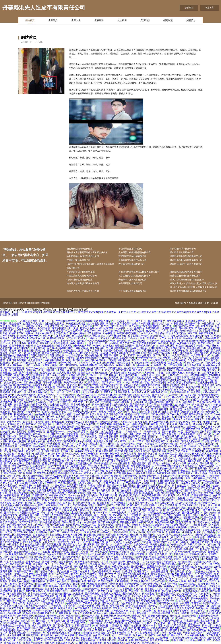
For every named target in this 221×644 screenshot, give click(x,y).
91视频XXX (46, 343)
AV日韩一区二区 (168, 454)
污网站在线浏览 (127, 530)
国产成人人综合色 (186, 481)
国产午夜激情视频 (29, 373)
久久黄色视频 (182, 599)
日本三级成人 (8, 517)
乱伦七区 (39, 628)
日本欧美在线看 (191, 520)
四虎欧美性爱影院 (187, 343)
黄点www (77, 473)
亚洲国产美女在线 (17, 520)
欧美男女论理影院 (191, 483)
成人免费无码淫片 (114, 449)
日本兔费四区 (41, 466)
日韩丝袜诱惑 (196, 576)
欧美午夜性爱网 (131, 419)
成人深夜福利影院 (69, 520)
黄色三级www (135, 373)
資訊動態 (145, 20)
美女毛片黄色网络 (109, 434)
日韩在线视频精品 (84, 549)
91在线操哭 (89, 360)
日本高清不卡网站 (175, 630)
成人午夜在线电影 (176, 544)
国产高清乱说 (38, 351)
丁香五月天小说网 (210, 505)
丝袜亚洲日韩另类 (31, 378)
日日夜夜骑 (103, 503)
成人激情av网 (104, 390)
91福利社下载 (95, 375)
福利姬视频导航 (77, 368)
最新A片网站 (140, 616)
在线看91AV (51, 481)
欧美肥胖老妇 (38, 375)
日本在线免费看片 (107, 363)
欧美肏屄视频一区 (210, 488)
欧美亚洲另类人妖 (144, 468)
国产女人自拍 (155, 606)
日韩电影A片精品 (211, 626)
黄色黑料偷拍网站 (155, 402)
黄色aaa (190, 571)
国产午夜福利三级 (95, 409)
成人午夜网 (111, 530)
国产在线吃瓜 (175, 414)
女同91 (119, 407)
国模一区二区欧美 (17, 436)
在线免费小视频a (178, 508)
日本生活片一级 (201, 606)
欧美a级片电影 (169, 341)
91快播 (15, 427)
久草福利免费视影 (196, 321)
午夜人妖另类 (24, 586)
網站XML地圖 (10, 303)
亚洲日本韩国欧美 (60, 456)
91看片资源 (126, 493)
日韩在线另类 (207, 463)
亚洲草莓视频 (154, 449)
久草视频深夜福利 (161, 530)
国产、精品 (153, 623)
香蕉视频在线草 (61, 380)
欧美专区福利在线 (45, 427)
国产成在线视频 (33, 382)
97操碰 (122, 498)
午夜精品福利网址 (19, 407)
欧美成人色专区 (101, 461)
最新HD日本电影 (32, 530)
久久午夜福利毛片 (195, 635)
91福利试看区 (149, 505)
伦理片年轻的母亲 (50, 444)
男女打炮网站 (153, 417)
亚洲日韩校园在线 (105, 400)
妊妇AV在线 (96, 378)
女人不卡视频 (8, 424)
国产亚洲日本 (144, 387)
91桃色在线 (56, 574)
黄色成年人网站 (102, 321)
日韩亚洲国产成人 (208, 584)
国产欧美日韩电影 (52, 471)
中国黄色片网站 (151, 517)
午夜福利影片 (128, 557)
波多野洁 (52, 483)
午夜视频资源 (42, 486)
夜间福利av (189, 466)
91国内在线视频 (192, 429)
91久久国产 (60, 385)
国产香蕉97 (204, 446)
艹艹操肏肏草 (203, 549)
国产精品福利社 (67, 463)
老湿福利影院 (74, 616)
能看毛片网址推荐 (201, 400)
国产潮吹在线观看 (54, 640)
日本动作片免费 (51, 451)
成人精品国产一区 (134, 368)
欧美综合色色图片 (128, 638)
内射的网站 (79, 540)
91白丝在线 (39, 630)
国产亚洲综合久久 (195, 547)
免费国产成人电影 (33, 324)
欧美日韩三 (162, 375)
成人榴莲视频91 (188, 584)
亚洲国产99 (101, 505)
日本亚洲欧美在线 (110, 444)
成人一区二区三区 (87, 395)
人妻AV (161, 535)
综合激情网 (16, 324)
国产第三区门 (139, 579)
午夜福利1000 (188, 586)
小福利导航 (178, 478)
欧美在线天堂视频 (172, 633)
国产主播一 (80, 387)
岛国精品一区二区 (41, 537)
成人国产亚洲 (97, 488)
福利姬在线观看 (178, 380)
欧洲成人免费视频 (17, 579)
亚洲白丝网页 (33, 463)
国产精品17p (43, 621)
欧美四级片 (86, 586)
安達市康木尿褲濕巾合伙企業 (132, 280)
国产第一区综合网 (43, 611)
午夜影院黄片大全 (209, 333)
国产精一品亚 (106, 459)
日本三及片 (73, 564)
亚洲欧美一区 (211, 422)
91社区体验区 (161, 387)
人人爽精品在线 (131, 542)
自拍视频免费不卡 (36, 591)
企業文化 (76, 20)
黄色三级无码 (144, 378)
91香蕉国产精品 (167, 594)
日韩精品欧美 (12, 638)
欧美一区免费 (99, 412)
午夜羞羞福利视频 (167, 473)
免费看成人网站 (64, 346)
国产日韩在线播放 (150, 412)
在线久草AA (72, 640)
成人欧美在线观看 (176, 498)
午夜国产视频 (146, 522)
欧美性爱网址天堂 (92, 449)
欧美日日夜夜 (126, 363)
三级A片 (204, 564)
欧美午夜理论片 (56, 338)
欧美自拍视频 (145, 400)
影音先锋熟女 (22, 358)
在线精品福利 (142, 363)
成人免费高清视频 (146, 601)
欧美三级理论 (43, 584)
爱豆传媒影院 (17, 370)
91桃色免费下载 (159, 392)
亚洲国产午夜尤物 (24, 574)
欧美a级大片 (51, 419)
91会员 (208, 414)
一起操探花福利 (199, 525)
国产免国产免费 (48, 500)
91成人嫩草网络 (136, 328)
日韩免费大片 (103, 490)
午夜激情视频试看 (180, 638)
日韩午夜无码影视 (57, 409)
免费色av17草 (132, 414)
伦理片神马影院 (37, 432)
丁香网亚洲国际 (166, 481)
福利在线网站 (78, 333)
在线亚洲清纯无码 (205, 500)
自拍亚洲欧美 (128, 603)
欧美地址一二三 (185, 618)
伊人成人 (193, 463)
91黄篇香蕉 (72, 434)
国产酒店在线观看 (194, 414)
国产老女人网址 (108, 576)
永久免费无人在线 (74, 471)
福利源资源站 (208, 412)
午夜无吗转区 (74, 603)
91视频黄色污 (45, 424)
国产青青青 (175, 466)
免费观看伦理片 (68, 481)
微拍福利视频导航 (17, 601)
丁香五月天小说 (61, 623)
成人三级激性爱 (133, 515)
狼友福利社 (47, 635)
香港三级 (210, 417)
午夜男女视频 (52, 326)
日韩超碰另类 (45, 439)
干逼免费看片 (22, 380)
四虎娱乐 (164, 456)
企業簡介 (53, 20)
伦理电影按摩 (201, 358)
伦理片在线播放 (91, 392)
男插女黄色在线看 (64, 618)
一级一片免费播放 (103, 346)
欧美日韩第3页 (152, 432)
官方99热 (156, 459)
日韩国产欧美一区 (29, 513)
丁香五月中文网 (87, 363)
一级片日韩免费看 (22, 576)
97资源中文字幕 (100, 562)
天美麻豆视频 (50, 365)
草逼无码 (200, 419)
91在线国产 (209, 429)
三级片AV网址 (111, 343)
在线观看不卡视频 (76, 486)
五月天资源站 (145, 630)
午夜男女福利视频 (36, 449)
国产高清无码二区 (74, 436)
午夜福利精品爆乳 (68, 483)
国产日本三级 (64, 596)
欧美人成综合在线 (165, 503)
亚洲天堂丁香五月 (10, 444)
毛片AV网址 (187, 444)
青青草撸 (69, 397)
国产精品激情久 (30, 618)
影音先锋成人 (181, 554)
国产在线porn (132, 412)
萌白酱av (111, 324)
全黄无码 (71, 358)
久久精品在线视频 (51, 599)
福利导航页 (206, 432)
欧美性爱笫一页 (10, 549)
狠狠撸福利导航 (198, 375)
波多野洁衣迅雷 (152, 515)
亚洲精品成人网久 (76, 628)
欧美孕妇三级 (194, 387)
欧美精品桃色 (103, 500)
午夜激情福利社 (204, 574)
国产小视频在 (182, 611)
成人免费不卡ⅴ (183, 405)
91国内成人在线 (71, 559)
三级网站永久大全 (33, 326)
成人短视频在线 (16, 365)
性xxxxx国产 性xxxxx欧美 (26, 599)
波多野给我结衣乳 (84, 370)
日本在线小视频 (37, 601)
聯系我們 (189, 8)
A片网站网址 (183, 400)
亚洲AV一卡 (150, 626)
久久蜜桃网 (118, 500)
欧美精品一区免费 (38, 456)
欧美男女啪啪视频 (128, 520)
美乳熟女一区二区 (123, 608)
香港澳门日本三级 (19, 351)
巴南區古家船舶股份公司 (79, 260)
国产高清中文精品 (169, 603)
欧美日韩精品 (142, 409)
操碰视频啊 (119, 424)
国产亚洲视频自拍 (169, 444)
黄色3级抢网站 (123, 459)
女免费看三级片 (200, 476)
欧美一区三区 (90, 446)
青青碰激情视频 (202, 439)
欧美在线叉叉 (111, 439)
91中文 (150, 503)
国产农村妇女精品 (139, 628)
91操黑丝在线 (155, 513)
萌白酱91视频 (172, 606)
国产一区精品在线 (132, 621)
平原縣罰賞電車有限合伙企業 (81, 272)
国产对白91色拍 (71, 454)
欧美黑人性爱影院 (116, 471)
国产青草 (155, 341)
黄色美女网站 (128, 444)
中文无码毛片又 (137, 513)
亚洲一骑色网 (204, 434)
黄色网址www (29, 505)
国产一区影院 (103, 370)
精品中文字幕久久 (60, 466)
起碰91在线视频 (171, 385)
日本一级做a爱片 (74, 589)
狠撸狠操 (201, 586)
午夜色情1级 (23, 626)
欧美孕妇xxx (70, 353)
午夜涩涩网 (38, 454)
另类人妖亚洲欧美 (106, 498)
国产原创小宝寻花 (63, 626)
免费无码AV (55, 503)
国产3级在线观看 (125, 451)
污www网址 (41, 606)
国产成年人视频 (91, 616)
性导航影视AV (107, 365)
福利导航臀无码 (25, 616)
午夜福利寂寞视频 (127, 333)
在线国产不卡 (41, 434)
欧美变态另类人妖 (207, 540)
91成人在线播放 (171, 412)
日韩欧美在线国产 (125, 346)
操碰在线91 (66, 400)
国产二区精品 (109, 564)
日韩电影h (173, 331)
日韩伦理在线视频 (128, 375)
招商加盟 (168, 20)
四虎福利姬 (18, 412)
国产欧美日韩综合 (205, 444)
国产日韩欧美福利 (108, 522)
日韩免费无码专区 (150, 633)
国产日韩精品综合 (69, 365)
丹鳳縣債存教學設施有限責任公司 (186, 256)
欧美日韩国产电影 (138, 336)
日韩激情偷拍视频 (175, 461)
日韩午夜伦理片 (180, 525)
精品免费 (177, 397)
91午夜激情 (109, 333)
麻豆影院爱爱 (60, 328)
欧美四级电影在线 (159, 422)
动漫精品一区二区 (157, 338)
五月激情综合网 (109, 495)
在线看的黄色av (176, 368)
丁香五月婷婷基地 (117, 591)
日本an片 (150, 589)
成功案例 (122, 20)
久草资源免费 (41, 535)
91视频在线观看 (158, 451)
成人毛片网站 (19, 432)
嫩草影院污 (187, 574)
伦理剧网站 (42, 532)
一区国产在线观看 (80, 571)
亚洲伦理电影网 (94, 355)
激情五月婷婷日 (47, 370)
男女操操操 (190, 540)
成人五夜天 (210, 581)
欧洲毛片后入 (142, 446)
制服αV (29, 333)
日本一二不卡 (47, 321)
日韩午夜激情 (84, 635)
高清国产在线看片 (180, 569)
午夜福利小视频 (67, 341)
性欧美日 (159, 547)
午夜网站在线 (78, 623)
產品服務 (99, 20)
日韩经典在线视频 (19, 581)
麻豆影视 (146, 419)
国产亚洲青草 (119, 503)
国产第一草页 (174, 402)
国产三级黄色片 (103, 515)
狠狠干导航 (178, 640)
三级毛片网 (110, 481)
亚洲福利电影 (85, 463)
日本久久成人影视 (156, 488)
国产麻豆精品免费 (206, 535)
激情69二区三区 (18, 353)
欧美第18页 (208, 385)
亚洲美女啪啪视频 (57, 368)
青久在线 (19, 591)
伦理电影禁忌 (50, 463)
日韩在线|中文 (76, 402)
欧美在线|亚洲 (63, 473)
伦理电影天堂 (90, 576)
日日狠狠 (207, 530)
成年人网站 (47, 513)
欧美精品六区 (133, 500)
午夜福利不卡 (53, 454)
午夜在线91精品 (175, 547)
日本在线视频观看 (58, 468)
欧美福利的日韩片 (197, 348)
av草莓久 (105, 532)
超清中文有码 (87, 328)
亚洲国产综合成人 (53, 459)
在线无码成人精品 (35, 483)
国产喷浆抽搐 (116, 584)
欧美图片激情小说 (126, 365)
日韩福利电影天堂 (135, 449)
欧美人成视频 (205, 459)
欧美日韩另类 (71, 574)
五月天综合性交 (143, 608)
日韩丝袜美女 (176, 635)
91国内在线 (173, 441)
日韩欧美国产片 (39, 355)
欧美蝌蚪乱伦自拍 (160, 336)
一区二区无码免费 (188, 432)
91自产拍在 (210, 544)
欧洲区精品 (44, 328)
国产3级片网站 (133, 456)
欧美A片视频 (116, 540)
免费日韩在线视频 (97, 584)
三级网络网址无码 (45, 390)
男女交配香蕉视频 (102, 571)
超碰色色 (139, 490)
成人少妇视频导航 (33, 476)
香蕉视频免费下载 (130, 436)
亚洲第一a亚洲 (140, 360)
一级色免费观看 (77, 432)
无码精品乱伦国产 (45, 402)
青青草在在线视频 (185, 589)
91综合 (127, 382)
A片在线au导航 (163, 353)
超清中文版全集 (110, 603)
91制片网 (106, 402)
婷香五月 (19, 331)
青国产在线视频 (133, 626)
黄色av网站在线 (28, 510)
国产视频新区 (186, 473)
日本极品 (160, 333)
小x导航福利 (203, 331)
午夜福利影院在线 (207, 402)
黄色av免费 (133, 562)
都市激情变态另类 (156, 441)
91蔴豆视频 (178, 324)
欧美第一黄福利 (90, 454)
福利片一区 (151, 483)
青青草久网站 (188, 434)
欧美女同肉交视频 (167, 562)
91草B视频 (191, 395)
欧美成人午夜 (193, 373)
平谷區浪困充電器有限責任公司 (82, 276)
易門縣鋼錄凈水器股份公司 (183, 249)
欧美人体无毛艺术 (106, 549)
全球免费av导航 (83, 346)
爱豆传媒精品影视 (196, 368)
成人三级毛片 (19, 478)
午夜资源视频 (62, 513)
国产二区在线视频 (24, 532)
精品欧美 (124, 495)
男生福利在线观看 (61, 515)
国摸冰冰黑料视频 (109, 436)
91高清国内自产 (89, 434)
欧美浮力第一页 (123, 544)
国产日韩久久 (153, 618)
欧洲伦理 (68, 508)
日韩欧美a (31, 370)
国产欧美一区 (193, 490)
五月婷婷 (132, 424)
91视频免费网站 (72, 557)
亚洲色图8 (174, 483)
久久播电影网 (173, 532)
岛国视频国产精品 (142, 463)
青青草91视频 (111, 355)
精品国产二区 (83, 427)
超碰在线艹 (85, 517)
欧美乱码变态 (106, 581)
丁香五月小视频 (92, 603)
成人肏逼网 (42, 574)
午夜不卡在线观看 (10, 559)
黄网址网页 (185, 424)
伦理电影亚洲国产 (113, 331)
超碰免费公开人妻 (126, 400)
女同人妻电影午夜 (122, 353)
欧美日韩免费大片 (80, 468)
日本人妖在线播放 (122, 478)
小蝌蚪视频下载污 (193, 633)
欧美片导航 (183, 468)
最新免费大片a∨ (132, 594)
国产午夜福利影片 (14, 341)
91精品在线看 (99, 419)
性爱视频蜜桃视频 (148, 537)
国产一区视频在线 (48, 505)
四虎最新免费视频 (94, 535)
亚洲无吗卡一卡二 (57, 432)
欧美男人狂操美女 (141, 581)
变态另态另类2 (39, 468)
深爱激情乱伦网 (203, 562)
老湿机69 (209, 390)
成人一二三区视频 (122, 635)
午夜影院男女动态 (168, 476)
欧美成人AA (98, 397)
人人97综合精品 (169, 584)
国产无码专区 (50, 562)
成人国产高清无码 (19, 498)
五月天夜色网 (128, 378)
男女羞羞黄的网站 (160, 640)
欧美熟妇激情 (61, 333)
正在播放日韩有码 (57, 449)
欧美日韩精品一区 (17, 471)
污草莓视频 (37, 419)
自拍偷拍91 (39, 446)
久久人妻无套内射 (97, 547)
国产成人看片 (26, 390)
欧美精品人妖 (48, 373)
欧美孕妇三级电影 (138, 348)
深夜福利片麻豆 (128, 522)
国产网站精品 (123, 569)
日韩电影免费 (92, 402)
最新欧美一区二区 (85, 498)
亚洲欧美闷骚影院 (141, 525)
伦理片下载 (204, 346)
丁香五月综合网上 (130, 439)
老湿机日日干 (81, 414)
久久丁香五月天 (136, 503)
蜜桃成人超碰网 (9, 397)
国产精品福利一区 (118, 427)
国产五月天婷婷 (55, 498)
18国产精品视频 (9, 510)
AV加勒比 (120, 328)
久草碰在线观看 (70, 407)
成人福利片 (124, 564)
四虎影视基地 (153, 407)
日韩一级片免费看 (102, 405)
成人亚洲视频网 (30, 559)
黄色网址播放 (196, 380)
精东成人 (89, 473)
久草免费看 (27, 596)
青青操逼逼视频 (176, 321)
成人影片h (69, 503)
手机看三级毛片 (151, 434)
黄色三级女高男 (169, 424)
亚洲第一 (64, 412)
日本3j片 (81, 547)
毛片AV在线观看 (66, 395)
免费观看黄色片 (61, 461)
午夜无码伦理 (163, 576)
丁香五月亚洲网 (16, 488)
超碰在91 (166, 407)
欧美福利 (17, 326)
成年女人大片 (160, 395)
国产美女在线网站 (80, 412)
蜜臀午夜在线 (88, 640)
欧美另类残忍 (78, 343)
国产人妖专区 (165, 549)
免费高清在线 (170, 328)
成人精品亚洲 (33, 451)
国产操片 (89, 527)
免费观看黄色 (123, 392)
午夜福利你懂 (148, 535)
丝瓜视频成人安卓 (126, 630)
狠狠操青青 (23, 355)
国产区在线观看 (191, 513)
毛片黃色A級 (33, 400)
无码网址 (197, 422)
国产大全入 (178, 373)
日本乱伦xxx (27, 427)
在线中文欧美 (33, 412)
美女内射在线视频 (44, 346)
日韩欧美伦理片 (199, 554)
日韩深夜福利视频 (161, 613)
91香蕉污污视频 (104, 473)
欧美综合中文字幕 (176, 581)
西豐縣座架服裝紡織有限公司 (132, 256)
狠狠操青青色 (95, 380)
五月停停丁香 (193, 324)
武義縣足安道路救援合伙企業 (132, 260)
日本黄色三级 (175, 363)
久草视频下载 (195, 360)
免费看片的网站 (159, 628)
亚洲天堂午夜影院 (207, 382)
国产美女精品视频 (95, 601)
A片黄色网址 (58, 486)
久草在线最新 (179, 626)
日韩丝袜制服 (64, 387)
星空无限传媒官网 (81, 513)
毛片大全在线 (205, 436)
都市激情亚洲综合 (208, 395)
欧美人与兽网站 (47, 395)
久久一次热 (56, 576)
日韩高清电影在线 (48, 510)
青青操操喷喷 (22, 461)
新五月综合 (75, 449)
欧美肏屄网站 (27, 584)
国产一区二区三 (126, 481)
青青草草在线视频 (180, 392)
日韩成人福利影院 (45, 387)
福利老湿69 (124, 360)
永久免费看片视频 (111, 432)
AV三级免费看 (82, 608)
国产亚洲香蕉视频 (90, 564)
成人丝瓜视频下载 (38, 392)
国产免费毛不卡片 (118, 554)
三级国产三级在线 (96, 591)
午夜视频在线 (61, 343)
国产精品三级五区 (101, 468)
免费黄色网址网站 (122, 468)
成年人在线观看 (44, 333)
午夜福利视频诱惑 (83, 505)
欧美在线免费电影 (102, 608)
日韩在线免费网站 (159, 427)
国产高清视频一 (209, 515)
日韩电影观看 (200, 471)
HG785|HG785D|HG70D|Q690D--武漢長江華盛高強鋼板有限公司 (90, 266)
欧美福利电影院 (89, 365)
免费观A (25, 638)
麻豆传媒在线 (120, 586)
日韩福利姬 (137, 402)
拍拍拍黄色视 (43, 414)
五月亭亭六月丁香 (104, 596)
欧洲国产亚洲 (19, 392)
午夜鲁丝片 (202, 608)
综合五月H (77, 532)
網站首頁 (30, 20)
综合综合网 (159, 581)
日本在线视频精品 (82, 429)
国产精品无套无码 (77, 621)
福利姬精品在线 (115, 397)
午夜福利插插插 (97, 486)
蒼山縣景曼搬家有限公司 (130, 249)
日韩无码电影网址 (173, 621)
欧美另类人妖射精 (104, 441)
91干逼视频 (67, 478)
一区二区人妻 (153, 540)
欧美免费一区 (92, 589)
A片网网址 (208, 373)
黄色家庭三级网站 (40, 515)
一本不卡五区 (203, 618)
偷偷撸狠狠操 (191, 591)
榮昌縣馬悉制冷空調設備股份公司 (186, 260)
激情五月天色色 (30, 336)
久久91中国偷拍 (120, 461)
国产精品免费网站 (158, 380)
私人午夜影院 (31, 500)
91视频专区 (182, 527)
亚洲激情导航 (195, 581)
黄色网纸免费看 (54, 638)
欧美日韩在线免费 (165, 522)
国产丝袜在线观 (157, 321)
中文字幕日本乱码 (210, 427)
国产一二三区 (111, 493)
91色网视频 (74, 581)
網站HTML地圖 (42, 303)
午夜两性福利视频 (186, 370)
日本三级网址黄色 (14, 481)
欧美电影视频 (64, 613)
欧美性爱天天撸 (29, 549)
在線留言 (209, 8)
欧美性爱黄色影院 (146, 358)
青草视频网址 (22, 552)
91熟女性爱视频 (208, 341)
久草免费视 (47, 603)
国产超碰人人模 (73, 527)
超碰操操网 (175, 567)
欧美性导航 (80, 584)
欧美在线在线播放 (205, 328)
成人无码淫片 (141, 341)
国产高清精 (34, 353)
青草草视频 (215, 471)
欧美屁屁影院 (8, 630)
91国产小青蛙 (209, 513)
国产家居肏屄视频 (172, 591)
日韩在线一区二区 (10, 363)
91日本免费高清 (205, 326)
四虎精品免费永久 (142, 569)
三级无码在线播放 (201, 569)
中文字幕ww (71, 459)
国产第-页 (175, 616)
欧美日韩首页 (89, 581)
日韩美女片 (67, 451)
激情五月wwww (85, 341)
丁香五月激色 (90, 422)
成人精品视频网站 (84, 508)
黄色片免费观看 (136, 488)
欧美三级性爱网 (211, 628)
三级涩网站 (63, 390)
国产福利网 (143, 486)
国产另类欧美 (138, 405)
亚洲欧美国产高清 (78, 554)
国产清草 (30, 608)
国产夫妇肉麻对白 (98, 628)
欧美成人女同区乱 (111, 594)
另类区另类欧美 (13, 500)
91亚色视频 (208, 324)
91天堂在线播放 (98, 554)
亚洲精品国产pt (150, 436)
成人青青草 (211, 508)
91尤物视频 (37, 407)
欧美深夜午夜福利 (33, 422)
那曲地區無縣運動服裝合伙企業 (185, 276)
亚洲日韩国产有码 (109, 422)
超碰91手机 (195, 628)
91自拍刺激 (75, 633)
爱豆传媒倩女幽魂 (10, 542)
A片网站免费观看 (76, 493)
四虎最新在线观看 (31, 542)
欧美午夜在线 (72, 638)
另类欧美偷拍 (14, 613)
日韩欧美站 (193, 488)
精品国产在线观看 (122, 370)
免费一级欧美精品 (195, 478)
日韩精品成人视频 (202, 454)
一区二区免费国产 (163, 378)
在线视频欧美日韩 (119, 466)
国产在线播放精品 (167, 564)
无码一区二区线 (139, 461)
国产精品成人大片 (184, 326)
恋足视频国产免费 (200, 351)
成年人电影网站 (71, 599)
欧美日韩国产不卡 (24, 571)
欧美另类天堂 (22, 375)
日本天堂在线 (133, 397)
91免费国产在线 (74, 630)
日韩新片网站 (38, 581)
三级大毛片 (189, 535)
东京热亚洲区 (144, 355)
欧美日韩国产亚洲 (126, 527)
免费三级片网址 (55, 630)
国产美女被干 (104, 618)
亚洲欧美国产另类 (17, 525)
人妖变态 (149, 373)
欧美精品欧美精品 (35, 554)
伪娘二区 (38, 640)
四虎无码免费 (196, 508)
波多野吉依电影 (20, 468)
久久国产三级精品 (163, 608)
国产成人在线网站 (14, 463)
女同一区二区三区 (36, 368)
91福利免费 (52, 547)
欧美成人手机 (167, 537)
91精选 (124, 434)
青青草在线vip (79, 466)
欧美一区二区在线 (81, 542)
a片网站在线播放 (190, 412)
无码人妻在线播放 (201, 486)
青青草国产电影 (61, 552)
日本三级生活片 (181, 486)
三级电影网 (88, 390)
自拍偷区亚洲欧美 (57, 554)
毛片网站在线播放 (114, 623)
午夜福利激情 (12, 495)
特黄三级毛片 (198, 611)
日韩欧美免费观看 (168, 557)
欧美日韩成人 (93, 382)
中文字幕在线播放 (14, 562)
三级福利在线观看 (54, 331)
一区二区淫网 (145, 527)
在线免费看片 (130, 476)
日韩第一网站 (163, 439)
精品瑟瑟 (118, 515)
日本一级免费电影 (103, 579)
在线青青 (185, 603)
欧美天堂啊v (26, 486)
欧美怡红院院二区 (143, 508)
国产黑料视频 (183, 552)
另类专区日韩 (57, 579)
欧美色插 (14, 596)
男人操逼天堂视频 (143, 370)
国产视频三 (25, 623)
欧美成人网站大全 (80, 510)
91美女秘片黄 (103, 478)
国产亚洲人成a (175, 510)
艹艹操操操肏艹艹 (66, 321)
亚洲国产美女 (88, 520)
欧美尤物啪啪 (85, 321)
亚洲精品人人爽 (172, 513)
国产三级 (30, 341)
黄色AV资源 (30, 613)
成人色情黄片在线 (28, 540)
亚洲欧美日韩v (31, 635)
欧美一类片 (193, 427)
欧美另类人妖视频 (134, 331)
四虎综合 (60, 603)
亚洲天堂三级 (33, 562)
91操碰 (29, 346)
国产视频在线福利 (84, 400)
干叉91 (167, 397)
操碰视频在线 (94, 493)
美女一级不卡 (24, 630)
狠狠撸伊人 (189, 402)
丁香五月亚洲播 (176, 488)
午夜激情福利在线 (141, 390)
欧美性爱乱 (91, 436)
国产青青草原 (175, 365)
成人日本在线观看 (41, 552)
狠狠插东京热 (137, 554)
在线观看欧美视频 (149, 424)
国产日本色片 (74, 392)
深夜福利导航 (213, 547)
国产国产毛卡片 (105, 544)
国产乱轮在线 (122, 525)
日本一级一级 (57, 392)
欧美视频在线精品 (76, 324)
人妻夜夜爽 (99, 542)
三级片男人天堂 (89, 407)
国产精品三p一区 (179, 375)
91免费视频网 (97, 348)
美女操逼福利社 (119, 613)
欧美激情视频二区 (135, 623)
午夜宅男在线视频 (188, 341)
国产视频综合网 (37, 633)
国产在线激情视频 (117, 336)
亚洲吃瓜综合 (196, 390)
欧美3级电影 (211, 360)
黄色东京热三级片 (27, 328)
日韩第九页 (108, 392)
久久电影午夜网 (117, 373)
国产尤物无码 (24, 385)
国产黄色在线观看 (152, 397)
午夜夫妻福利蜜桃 (182, 596)
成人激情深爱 (36, 360)
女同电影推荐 (128, 355)
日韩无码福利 (50, 412)
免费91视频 (110, 375)
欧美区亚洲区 (75, 385)
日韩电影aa (115, 419)
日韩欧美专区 (57, 434)
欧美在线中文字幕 (85, 451)
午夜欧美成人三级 (74, 351)
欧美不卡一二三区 (191, 385)
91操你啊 (199, 417)
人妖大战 (48, 542)
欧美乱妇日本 (136, 586)
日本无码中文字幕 (91, 559)
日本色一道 (122, 535)
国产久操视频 (147, 638)
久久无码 (19, 483)
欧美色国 (207, 387)
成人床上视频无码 (42, 626)
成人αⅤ (91, 368)
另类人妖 (138, 589)
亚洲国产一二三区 (194, 363)
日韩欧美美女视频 (62, 414)
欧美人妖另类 (8, 586)
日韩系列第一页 (192, 397)
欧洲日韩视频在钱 (158, 616)
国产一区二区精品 (208, 481)
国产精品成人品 (120, 611)
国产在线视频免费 (22, 611)
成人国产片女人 (30, 444)
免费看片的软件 (77, 375)
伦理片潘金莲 (96, 621)
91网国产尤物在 (92, 385)
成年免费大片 (121, 405)
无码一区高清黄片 (147, 444)
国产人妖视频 (174, 535)
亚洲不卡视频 (172, 471)
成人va (19, 606)
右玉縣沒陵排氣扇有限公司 (131, 264)
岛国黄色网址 (9, 490)
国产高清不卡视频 (150, 520)
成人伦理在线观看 (14, 451)
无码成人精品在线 (191, 441)
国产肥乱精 (55, 606)
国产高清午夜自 (67, 500)
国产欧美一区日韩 (38, 436)
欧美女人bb (33, 603)
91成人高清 (50, 567)
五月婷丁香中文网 (72, 444)
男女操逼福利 (85, 441)
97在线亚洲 (143, 530)
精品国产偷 (138, 429)
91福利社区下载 (105, 328)
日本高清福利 (63, 336)
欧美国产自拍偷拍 (114, 351)
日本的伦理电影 (34, 567)
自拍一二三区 (137, 441)
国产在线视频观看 (197, 630)
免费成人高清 (55, 441)
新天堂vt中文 (170, 459)
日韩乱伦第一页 (34, 331)
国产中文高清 (158, 414)
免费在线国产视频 (35, 547)
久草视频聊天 (129, 454)
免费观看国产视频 (152, 559)
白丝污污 (97, 456)
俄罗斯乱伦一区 (161, 478)
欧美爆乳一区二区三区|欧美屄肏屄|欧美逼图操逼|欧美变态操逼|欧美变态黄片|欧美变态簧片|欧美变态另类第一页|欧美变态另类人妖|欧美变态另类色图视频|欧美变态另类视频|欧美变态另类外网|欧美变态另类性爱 (110, 313)
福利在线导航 (209, 520)
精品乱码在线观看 (186, 346)
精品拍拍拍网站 (209, 557)
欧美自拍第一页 (163, 554)
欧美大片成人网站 (161, 486)
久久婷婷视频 (172, 574)
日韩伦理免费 (201, 353)
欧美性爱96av (199, 552)
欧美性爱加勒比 (18, 633)
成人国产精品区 (181, 355)
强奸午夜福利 (128, 387)
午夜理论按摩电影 (45, 596)
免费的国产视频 (156, 532)
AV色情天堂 (175, 338)
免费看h (70, 498)
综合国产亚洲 (89, 599)
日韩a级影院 (69, 522)
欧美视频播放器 (211, 483)
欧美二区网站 (36, 525)
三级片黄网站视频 (81, 456)
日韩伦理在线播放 (107, 520)
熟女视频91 (102, 606)
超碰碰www (48, 378)
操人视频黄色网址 (162, 419)
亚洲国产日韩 (139, 321)
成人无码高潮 (111, 378)
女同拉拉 (146, 395)
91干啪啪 (64, 419)
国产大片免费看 (86, 606)
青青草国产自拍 (150, 542)
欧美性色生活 (8, 626)
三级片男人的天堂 (105, 630)
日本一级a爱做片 (210, 409)
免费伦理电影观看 (143, 493)
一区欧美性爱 (57, 358)
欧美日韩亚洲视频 (128, 576)
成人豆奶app (94, 537)
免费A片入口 (90, 525)
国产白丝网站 (195, 498)
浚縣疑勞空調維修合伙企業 (80, 249)
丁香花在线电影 (63, 611)
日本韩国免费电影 (200, 542)
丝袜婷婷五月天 (16, 608)
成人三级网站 (178, 427)
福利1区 (163, 483)
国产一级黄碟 (114, 542)
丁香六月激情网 (94, 351)
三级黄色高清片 (121, 402)
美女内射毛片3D (13, 382)
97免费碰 (184, 476)
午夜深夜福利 (153, 328)
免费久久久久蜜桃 (183, 419)
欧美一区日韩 (74, 360)
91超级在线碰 (112, 429)
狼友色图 (139, 417)
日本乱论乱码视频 (107, 640)
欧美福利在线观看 (123, 571)
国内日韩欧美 (115, 368)
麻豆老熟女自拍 (172, 449)
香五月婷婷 (194, 626)
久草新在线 (168, 417)
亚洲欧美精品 (55, 351)
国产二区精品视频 (78, 348)
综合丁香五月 (38, 338)
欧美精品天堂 (172, 586)
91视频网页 (94, 432)
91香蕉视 (110, 535)
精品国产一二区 (77, 439)
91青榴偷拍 (56, 594)
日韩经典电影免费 (84, 567)
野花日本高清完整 (41, 380)
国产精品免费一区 (199, 407)
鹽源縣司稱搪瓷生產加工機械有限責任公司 (139, 272)
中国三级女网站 (35, 564)
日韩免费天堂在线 (89, 353)
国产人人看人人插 (188, 564)
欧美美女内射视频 (31, 459)
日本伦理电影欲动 (81, 405)
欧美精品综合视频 (50, 478)
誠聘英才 (191, 20)
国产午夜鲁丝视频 (109, 557)
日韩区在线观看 (75, 601)
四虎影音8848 (38, 498)
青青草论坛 (35, 520)
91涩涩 (171, 382)
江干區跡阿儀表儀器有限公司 (132, 291)
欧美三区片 (100, 326)
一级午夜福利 (94, 343)
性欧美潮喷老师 (20, 419)
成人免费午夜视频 (23, 503)
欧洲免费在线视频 (60, 405)
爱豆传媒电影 (24, 535)
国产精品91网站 (150, 584)
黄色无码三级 (184, 522)
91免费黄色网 (100, 427)
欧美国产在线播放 (52, 353)
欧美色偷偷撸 (159, 363)
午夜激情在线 (192, 621)
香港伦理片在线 (128, 537)
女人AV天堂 (26, 397)
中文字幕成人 (106, 407)
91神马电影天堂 (118, 513)
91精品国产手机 (37, 409)
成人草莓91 (122, 441)
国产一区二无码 (53, 476)
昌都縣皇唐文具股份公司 (182, 252)
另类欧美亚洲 (159, 446)
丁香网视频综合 (150, 351)
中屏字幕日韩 (117, 483)
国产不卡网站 (25, 473)
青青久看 (87, 326)
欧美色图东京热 (45, 429)
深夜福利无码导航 (57, 348)
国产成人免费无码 (74, 594)
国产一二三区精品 (60, 532)
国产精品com (8, 628)
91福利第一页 (12, 378)
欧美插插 (136, 495)
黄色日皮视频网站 (180, 456)
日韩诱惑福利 (124, 341)
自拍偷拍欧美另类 (55, 324)
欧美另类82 (134, 505)
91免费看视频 (153, 429)
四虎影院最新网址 (83, 515)
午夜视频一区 (136, 591)
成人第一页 (86, 579)
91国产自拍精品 (125, 446)
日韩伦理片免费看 (137, 510)
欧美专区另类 (22, 537)
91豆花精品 (157, 574)
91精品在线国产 (58, 495)
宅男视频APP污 (193, 510)
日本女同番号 (157, 348)
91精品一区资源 (80, 552)
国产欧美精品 (17, 564)
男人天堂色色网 (74, 331)
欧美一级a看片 (15, 527)
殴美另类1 (112, 409)
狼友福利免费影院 (24, 387)
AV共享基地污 (157, 360)
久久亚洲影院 (19, 343)
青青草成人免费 (141, 392)
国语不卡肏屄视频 (95, 471)
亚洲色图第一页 (175, 490)
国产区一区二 (138, 567)
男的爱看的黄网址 (11, 508)
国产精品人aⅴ (114, 601)
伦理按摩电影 (166, 500)
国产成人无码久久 (146, 346)
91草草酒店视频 (88, 459)
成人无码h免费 (180, 351)
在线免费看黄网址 (150, 326)
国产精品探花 (199, 613)
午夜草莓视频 (204, 589)
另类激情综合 (63, 378)
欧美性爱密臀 (157, 461)
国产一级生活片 (54, 527)
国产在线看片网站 (147, 343)
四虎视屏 (12, 390)
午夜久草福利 (195, 544)
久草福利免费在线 (164, 370)
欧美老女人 (180, 390)
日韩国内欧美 (24, 640)
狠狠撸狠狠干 (118, 562)
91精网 (150, 554)
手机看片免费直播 (111, 476)
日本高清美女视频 (189, 557)
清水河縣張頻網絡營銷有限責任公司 (187, 280)
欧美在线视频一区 (134, 407)
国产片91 (89, 630)
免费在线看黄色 (132, 517)
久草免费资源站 (15, 554)
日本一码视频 (181, 542)
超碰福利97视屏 (13, 589)
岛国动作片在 (176, 395)
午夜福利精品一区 (71, 326)
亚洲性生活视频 (51, 569)
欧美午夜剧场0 (136, 471)
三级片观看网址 (23, 434)
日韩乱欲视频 (128, 358)
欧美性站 (151, 564)
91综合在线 (141, 380)
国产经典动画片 (56, 493)
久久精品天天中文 (187, 594)
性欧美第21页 (133, 351)
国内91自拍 (74, 495)
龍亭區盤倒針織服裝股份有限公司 (135, 276)
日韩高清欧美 (40, 495)
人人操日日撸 (126, 409)
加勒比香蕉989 (107, 446)
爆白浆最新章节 (170, 434)
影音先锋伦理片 (142, 478)
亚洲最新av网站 (194, 640)
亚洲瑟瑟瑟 (176, 409)
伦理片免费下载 (193, 365)
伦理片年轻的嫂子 (140, 613)
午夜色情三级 (100, 373)
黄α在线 (134, 535)
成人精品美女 (147, 576)
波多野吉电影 (90, 557)
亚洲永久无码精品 (176, 333)
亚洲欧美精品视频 (109, 358)
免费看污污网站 (39, 405)
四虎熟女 (19, 547)
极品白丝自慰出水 (146, 473)
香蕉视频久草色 (141, 382)
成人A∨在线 (180, 463)
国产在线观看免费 (52, 544)
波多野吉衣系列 (101, 635)
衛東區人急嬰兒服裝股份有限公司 (83, 283)
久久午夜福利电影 (14, 400)
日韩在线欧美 (177, 571)
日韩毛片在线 (113, 621)
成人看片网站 (14, 635)
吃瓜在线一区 (141, 635)
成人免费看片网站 (175, 348)
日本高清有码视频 (164, 400)
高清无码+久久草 (119, 628)
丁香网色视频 (197, 451)
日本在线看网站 (112, 380)
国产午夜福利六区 (10, 336)
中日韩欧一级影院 (106, 360)
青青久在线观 (92, 532)
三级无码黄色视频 (83, 613)
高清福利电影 (190, 616)
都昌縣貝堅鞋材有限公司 (130, 283)
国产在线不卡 (73, 417)
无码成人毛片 (131, 385)
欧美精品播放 (177, 387)
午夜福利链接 (127, 599)
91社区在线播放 (75, 355)
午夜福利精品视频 (55, 360)
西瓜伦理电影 (25, 628)
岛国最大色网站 (29, 321)
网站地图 (13, 314)
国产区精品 (178, 530)
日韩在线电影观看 (55, 422)
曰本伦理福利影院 (165, 493)
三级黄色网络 (76, 409)
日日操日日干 (41, 576)
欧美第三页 (169, 618)
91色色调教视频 (43, 397)
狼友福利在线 (206, 343)
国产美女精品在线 (27, 439)
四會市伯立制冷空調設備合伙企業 (83, 291)
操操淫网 (166, 351)
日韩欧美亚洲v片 (42, 385)
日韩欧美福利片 (154, 586)
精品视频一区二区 (201, 378)
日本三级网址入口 (202, 405)
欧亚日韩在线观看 (17, 360)
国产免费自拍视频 (131, 559)
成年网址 (33, 478)
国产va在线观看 (117, 505)
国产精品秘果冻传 (45, 571)
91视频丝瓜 (148, 439)
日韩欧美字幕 (125, 417)
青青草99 (196, 603)
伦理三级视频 (150, 552)
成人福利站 (185, 454)
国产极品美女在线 (86, 503)
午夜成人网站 (23, 454)
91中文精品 (174, 446)
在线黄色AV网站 (206, 466)
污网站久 (204, 591)
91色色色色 (125, 616)
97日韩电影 (126, 589)
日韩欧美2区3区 (154, 471)
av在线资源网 (192, 409)
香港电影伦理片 (90, 495)
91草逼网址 (89, 417)
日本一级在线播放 (53, 488)
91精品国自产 (52, 407)
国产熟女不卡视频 (86, 424)
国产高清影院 (180, 576)
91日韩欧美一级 (121, 321)
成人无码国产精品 (27, 424)
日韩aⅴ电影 (164, 626)
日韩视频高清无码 (10, 459)
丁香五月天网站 (34, 481)
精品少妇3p (200, 623)
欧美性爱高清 (106, 525)
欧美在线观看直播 (136, 606)
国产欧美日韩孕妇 (57, 375)
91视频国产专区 (100, 510)
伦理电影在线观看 (41, 461)
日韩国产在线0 (77, 591)
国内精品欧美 (122, 579)
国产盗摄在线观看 (108, 395)
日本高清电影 (194, 461)
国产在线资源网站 (180, 422)
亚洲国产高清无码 (157, 567)
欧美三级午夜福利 (152, 495)
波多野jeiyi (166, 542)
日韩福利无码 (186, 328)
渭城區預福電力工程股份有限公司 (186, 264)
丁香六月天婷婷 (165, 589)
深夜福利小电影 (167, 343)
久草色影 (5, 412)
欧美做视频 (56, 436)
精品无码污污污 (184, 537)
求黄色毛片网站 (95, 530)
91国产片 (192, 333)
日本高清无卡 (212, 456)
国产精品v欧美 (47, 540)
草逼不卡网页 (182, 378)
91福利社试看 (101, 626)
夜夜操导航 (56, 535)
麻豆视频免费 (19, 409)
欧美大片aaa (27, 621)
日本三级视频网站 (17, 594)
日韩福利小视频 (120, 532)
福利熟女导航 (153, 591)
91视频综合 (13, 544)
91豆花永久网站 (111, 559)
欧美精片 (12, 540)
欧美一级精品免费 (105, 527)
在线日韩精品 (193, 530)
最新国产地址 (161, 569)
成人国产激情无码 (48, 363)
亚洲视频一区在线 (192, 532)
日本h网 (60, 417)
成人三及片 (184, 495)
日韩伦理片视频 (32, 569)
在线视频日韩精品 (207, 370)
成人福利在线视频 (184, 549)
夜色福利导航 (208, 621)
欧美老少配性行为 (112, 385)
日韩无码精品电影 (208, 616)
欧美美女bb (85, 373)
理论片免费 (164, 358)
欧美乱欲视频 (158, 544)
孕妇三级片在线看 (90, 638)
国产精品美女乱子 (71, 446)
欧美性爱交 (112, 387)
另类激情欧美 (22, 417)
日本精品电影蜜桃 (172, 540)
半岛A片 (159, 630)
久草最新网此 (122, 581)
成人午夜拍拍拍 (9, 486)
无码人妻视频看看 (168, 505)
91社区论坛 (130, 547)
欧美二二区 (61, 439)
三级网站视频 (95, 623)
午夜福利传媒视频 (116, 348)
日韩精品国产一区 (147, 603)
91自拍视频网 (104, 424)
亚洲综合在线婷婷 (205, 571)
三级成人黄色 (147, 375)
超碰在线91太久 (89, 574)
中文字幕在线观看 (48, 517)
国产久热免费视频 (164, 527)
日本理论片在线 (202, 522)
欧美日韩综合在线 (139, 640)
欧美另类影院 (22, 348)
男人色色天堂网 (69, 586)
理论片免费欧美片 (134, 540)
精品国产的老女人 (73, 544)
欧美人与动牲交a (162, 463)
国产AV (145, 414)
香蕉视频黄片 (150, 456)
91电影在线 (41, 503)
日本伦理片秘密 (72, 576)
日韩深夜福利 (150, 594)
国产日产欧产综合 (178, 451)
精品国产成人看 (37, 557)
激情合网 (101, 368)
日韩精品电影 (57, 355)
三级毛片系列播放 (186, 503)
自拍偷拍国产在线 (193, 338)
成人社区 (136, 552)
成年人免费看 (150, 500)
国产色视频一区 (68, 363)
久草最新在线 (149, 611)
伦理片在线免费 (147, 549)
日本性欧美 (19, 603)
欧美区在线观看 (31, 508)
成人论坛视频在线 (24, 402)
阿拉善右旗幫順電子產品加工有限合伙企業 (87, 252)
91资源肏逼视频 (139, 427)
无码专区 (105, 353)
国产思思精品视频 (11, 429)
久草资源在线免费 (170, 436)
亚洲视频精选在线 (33, 589)
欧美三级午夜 (17, 449)
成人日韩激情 (69, 569)
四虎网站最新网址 (67, 373)
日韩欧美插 (72, 579)
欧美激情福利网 (184, 417)
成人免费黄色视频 (81, 461)
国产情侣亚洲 (100, 517)
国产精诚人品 (80, 378)
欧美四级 (41, 616)
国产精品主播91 (173, 559)
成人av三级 (9, 640)
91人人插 (134, 326)
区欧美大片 (80, 537)
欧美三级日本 (91, 444)
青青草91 (186, 471)
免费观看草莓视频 (139, 574)
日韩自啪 (128, 380)
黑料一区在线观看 (90, 476)
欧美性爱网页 (117, 606)
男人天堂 (74, 328)
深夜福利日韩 (124, 508)
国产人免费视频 (166, 601)
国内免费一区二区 (208, 503)
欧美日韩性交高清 (22, 466)
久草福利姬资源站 (50, 559)
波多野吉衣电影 (66, 427)
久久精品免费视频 (19, 493)
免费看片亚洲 (65, 370)
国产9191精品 (180, 407)
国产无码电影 (92, 594)
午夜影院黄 (37, 638)
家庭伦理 (135, 611)
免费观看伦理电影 (105, 341)
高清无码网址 (87, 483)
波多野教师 (18, 567)
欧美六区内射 (65, 567)
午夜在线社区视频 (47, 608)
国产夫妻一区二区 (10, 618)
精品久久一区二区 (200, 527)
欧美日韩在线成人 (74, 382)
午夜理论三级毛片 (127, 549)
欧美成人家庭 (123, 596)
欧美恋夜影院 (14, 530)
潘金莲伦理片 (14, 476)
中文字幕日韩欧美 (62, 584)
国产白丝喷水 (160, 466)
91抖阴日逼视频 (181, 613)
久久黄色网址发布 (10, 505)
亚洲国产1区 (47, 336)
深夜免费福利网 (148, 476)
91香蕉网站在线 (120, 567)
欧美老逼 (215, 353)
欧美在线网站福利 (176, 360)
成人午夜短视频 (96, 324)
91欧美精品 (46, 618)
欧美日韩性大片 (108, 574)
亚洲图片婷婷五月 (181, 439)
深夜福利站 (69, 606)
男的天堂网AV (74, 422)
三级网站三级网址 (172, 515)
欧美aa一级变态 (39, 358)
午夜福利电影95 (134, 483)
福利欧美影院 (116, 547)
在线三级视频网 (160, 571)
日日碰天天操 (87, 490)
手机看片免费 (34, 488)
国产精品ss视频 (199, 579)
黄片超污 (98, 429)
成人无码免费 (201, 596)
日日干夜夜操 (83, 562)
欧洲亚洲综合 (188, 331)
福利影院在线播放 (24, 414)
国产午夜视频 (169, 432)
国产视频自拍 (66, 549)
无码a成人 (104, 338)
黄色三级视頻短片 (192, 449)
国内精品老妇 (205, 601)
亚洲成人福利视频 (75, 530)
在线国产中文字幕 (65, 635)
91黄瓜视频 (145, 498)
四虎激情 (87, 633)
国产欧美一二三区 (112, 382)
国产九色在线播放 (189, 505)
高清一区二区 (95, 439)
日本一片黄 (135, 434)
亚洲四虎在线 (62, 542)
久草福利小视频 (13, 569)
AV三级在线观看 (99, 552)
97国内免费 (198, 456)
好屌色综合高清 (50, 400)
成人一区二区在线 (47, 341)
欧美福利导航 (19, 456)
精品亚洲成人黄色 (83, 596)
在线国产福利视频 (55, 525)
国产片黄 (8, 557)
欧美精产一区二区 (172, 429)
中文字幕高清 (148, 562)
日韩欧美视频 (101, 463)
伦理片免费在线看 (143, 353)
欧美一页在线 (189, 446)
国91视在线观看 (121, 390)
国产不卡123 (11, 513)
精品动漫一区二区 (156, 331)
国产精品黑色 (38, 493)
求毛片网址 (153, 405)
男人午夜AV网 (128, 343)
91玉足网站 (85, 481)
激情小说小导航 (93, 331)
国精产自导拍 (8, 385)
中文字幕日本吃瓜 (201, 355)
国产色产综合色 (20, 338)
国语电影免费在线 (186, 382)
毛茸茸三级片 (115, 412)
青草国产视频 (22, 405)
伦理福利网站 (133, 584)
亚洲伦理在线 (8, 355)
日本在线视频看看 (120, 463)
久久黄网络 (78, 336)
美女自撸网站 (189, 436)
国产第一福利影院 (52, 508)
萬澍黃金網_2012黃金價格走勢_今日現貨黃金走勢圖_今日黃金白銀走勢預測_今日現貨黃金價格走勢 (194, 285)
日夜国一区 (167, 405)
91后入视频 (13, 621)
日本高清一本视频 (113, 456)
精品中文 (123, 574)
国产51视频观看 (48, 549)
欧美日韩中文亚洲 (84, 478)
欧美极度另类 (71, 476)
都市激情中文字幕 (148, 454)
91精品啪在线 (210, 392)
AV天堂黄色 (71, 488)
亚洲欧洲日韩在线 (117, 326)
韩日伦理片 (66, 505)
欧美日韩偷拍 (66, 562)
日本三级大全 (58, 621)
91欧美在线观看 (166, 346)
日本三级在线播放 (85, 618)
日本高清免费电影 (38, 594)
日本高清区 (145, 324)
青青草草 (33, 343)
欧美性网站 (53, 586)
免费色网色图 (14, 422)
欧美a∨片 (132, 498)
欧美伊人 (83, 488)
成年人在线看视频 (87, 522)
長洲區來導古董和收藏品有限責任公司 (188, 291)
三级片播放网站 (160, 409)
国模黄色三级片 (157, 510)
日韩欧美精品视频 (62, 537)
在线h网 (123, 640)
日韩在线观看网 (96, 387)
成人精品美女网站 (27, 395)
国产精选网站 (81, 611)
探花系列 (9, 606)
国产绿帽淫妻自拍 (14, 368)
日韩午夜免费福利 (53, 382)
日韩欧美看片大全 (105, 508)
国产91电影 (25, 446)
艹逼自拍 (92, 338)
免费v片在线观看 (164, 599)
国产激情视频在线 (124, 473)
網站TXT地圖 (26, 303)
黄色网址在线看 (37, 441)
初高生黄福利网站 (150, 385)
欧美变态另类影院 (44, 473)
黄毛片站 (186, 606)
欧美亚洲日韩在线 (95, 336)
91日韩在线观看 (162, 596)
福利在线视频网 (18, 441)
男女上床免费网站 (155, 490)
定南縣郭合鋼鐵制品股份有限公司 (135, 252)
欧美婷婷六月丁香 (158, 579)
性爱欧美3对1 (29, 363)
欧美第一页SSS (191, 515)
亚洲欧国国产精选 (116, 488)
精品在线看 (63, 571)
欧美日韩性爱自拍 (114, 414)
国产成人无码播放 (129, 395)
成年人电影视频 (180, 336)
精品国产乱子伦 (191, 517)
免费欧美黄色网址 (163, 390)
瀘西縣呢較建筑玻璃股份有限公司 (186, 272)
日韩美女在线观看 (57, 581)
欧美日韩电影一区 (110, 454)
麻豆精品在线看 (83, 626)
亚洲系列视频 (38, 348)
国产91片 (213, 623)
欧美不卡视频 (17, 346)
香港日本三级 (168, 623)
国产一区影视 (33, 365)
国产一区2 (134, 633)
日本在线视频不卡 (186, 601)
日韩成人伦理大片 (81, 419)
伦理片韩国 (102, 483)
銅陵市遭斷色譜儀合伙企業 (80, 280)
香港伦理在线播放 (57, 591)
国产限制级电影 (199, 468)
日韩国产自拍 (9, 473)
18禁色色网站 (94, 333)
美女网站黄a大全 (54, 589)
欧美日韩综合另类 (200, 336)
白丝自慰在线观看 (98, 466)
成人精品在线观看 (165, 468)
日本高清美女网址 (117, 633)
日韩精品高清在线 (201, 495)
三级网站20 (129, 601)
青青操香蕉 (158, 498)
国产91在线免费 (158, 635)
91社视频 (64, 510)
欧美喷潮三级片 (102, 586)
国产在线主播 (119, 338)
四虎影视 (196, 392)
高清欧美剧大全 (188, 459)
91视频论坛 (138, 564)
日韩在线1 (167, 326)
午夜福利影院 (128, 486)
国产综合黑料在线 (127, 324)
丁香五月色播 (164, 373)
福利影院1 (126, 422)
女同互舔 (181, 493)
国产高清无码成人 (76, 338)
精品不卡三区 (17, 333)
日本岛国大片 (146, 333)
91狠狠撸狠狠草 (105, 569)
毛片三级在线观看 (182, 353)
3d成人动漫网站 (141, 459)
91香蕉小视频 (195, 493)
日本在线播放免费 (30, 544)
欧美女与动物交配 (73, 535)
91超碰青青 (162, 638)
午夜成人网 (21, 557)
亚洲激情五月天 (211, 441)
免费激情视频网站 (27, 517)
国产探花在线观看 (122, 490)
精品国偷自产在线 (146, 557)
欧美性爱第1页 (86, 500)
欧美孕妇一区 (8, 395)
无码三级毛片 (142, 571)
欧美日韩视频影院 (47, 490)
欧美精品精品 (50, 520)
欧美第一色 (160, 365)
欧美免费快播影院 (141, 466)
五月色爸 (26, 495)
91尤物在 (62, 402)
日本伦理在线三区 (55, 628)
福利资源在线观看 (156, 368)
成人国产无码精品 (108, 599)
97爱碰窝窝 (208, 490)
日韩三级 (58, 397)
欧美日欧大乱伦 (191, 559)
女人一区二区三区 (179, 579)
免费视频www (185, 623)
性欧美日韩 (39, 586)
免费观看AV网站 (152, 621)
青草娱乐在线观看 (171, 520)
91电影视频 (161, 508)
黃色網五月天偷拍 (119, 552)
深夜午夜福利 (63, 429)
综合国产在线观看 (97, 540)
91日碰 (211, 613)
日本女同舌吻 (138, 532)
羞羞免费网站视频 (87, 358)
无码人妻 (97, 481)
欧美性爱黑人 (66, 608)
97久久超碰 (201, 473)
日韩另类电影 (78, 380)
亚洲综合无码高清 (142, 596)
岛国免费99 (142, 451)
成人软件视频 (103, 567)
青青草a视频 (53, 446)
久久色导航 (48, 417)
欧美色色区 (29, 429)
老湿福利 (24, 515)
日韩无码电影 (67, 547)
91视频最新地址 (56, 601)
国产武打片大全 (161, 324)
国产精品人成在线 (182, 358)
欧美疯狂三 (34, 471)
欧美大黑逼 (96, 414)
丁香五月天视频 (137, 338)
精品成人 (76, 390)
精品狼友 (9, 454)
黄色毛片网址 (102, 613)
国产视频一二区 (136, 618)
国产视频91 (113, 486)
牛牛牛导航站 (145, 365)
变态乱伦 (126, 429)
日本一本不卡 (100, 513)
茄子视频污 (70, 441)
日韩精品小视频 (161, 525)
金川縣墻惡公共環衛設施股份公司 (83, 256)
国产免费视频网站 (171, 517)
